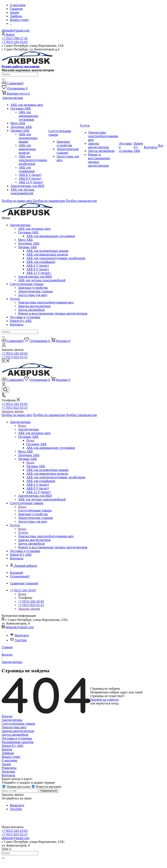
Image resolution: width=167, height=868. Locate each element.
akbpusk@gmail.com (16, 30)
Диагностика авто (14, 727)
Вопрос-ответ (11, 757)
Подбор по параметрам (49, 201)
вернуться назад (107, 703)
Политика (8, 771)
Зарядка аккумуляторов (18, 731)
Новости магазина (46, 787)
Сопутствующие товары (27, 284)
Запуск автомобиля (15, 735)
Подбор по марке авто (17, 201)
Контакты (17, 324)
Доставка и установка (25, 317)
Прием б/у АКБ (21, 321)
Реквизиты (9, 768)
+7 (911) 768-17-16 (15, 38)
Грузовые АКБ (36, 444)
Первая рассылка (17, 787)
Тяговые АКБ (36, 466)
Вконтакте (19, 635)
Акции (6, 764)
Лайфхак (8, 753)
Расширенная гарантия (18, 742)
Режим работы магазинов (21, 66)
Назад (22, 426)
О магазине (10, 760)
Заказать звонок (13, 411)
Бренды (7, 749)
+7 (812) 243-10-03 (15, 42)
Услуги (15, 299)
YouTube (18, 640)
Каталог (7, 716)
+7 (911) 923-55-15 (15, 357)
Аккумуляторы (20, 225)
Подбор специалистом (81, 201)
